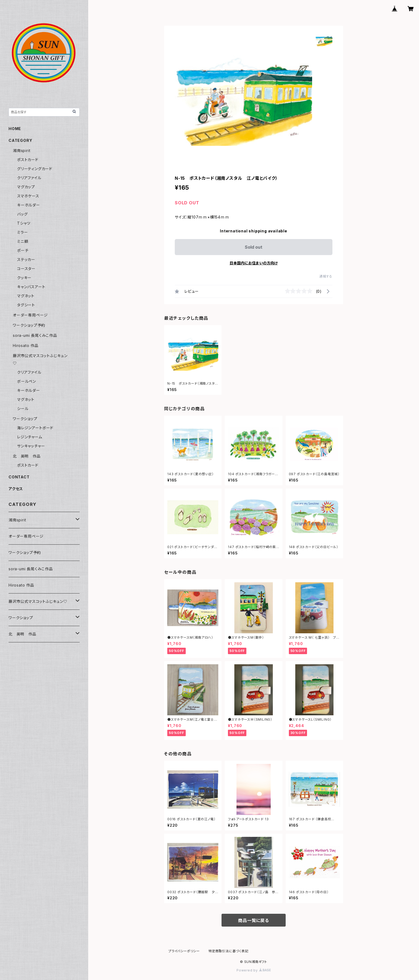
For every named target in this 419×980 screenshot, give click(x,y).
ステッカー (26, 259)
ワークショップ (25, 419)
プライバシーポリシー (184, 951)
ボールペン (27, 381)
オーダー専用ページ (30, 315)
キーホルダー (29, 205)
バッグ (22, 214)
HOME (15, 129)
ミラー (22, 232)
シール (23, 409)
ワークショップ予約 (29, 325)
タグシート (26, 305)
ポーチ (23, 250)
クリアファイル (29, 178)
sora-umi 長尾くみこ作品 (35, 335)
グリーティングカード (35, 169)
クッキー (24, 278)
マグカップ (26, 187)
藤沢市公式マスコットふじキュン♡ (38, 601)
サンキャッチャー (31, 446)
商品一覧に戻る (254, 920)
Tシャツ (24, 223)
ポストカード (28, 160)
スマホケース (28, 196)
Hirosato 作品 (26, 345)
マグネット (26, 296)
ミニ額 (23, 241)
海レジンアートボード (35, 428)
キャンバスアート (31, 287)
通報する (326, 276)
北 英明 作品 (27, 456)
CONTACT (19, 477)
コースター (26, 269)
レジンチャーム (30, 437)
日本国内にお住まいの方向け (254, 263)
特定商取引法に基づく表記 (228, 951)
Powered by (254, 970)
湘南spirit (22, 151)
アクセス (16, 489)
